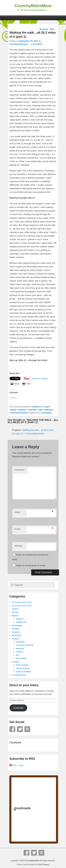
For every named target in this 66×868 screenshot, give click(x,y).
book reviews (22, 665)
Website (19, 546)
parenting (17, 635)
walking (36, 407)
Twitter (20, 729)
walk (40, 410)
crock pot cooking (24, 645)
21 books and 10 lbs (22, 606)
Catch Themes (43, 865)
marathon (22, 410)
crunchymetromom (19, 44)
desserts (20, 648)
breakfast (20, 642)
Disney (15, 612)
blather (15, 609)
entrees (19, 652)
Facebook (12, 729)
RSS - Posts (17, 765)
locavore (16, 632)
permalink (47, 413)
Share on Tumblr (40, 379)
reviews (16, 662)
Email (17, 529)
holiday (16, 629)
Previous (43, 29)
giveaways (17, 625)
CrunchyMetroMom (33, 6)
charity (13, 410)
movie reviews (23, 668)
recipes (16, 639)
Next (53, 29)
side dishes (21, 658)
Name (18, 512)
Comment (20, 470)
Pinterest (27, 729)
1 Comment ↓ (37, 44)
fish (17, 655)
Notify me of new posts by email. (31, 566)
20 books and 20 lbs (22, 602)
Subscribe (18, 708)
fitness (15, 616)
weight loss (21, 622)
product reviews (23, 672)
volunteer (32, 410)
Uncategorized (19, 675)
